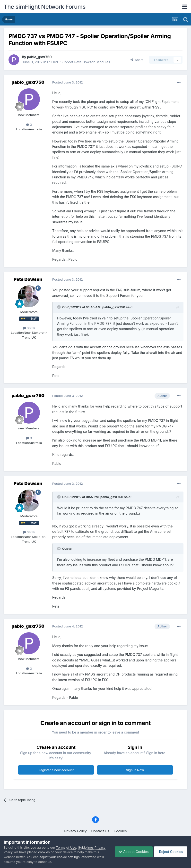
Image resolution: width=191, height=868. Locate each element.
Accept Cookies (131, 852)
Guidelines (86, 847)
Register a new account (56, 770)
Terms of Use (66, 847)
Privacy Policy (75, 831)
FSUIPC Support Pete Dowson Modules (79, 62)
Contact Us (100, 831)
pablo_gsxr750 (39, 57)
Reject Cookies (170, 852)
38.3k (29, 328)
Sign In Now (135, 770)
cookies (56, 852)
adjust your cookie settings (66, 857)
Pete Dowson (28, 279)
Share (137, 60)
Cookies (120, 831)
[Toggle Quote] (59, 307)
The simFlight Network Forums (45, 7)
